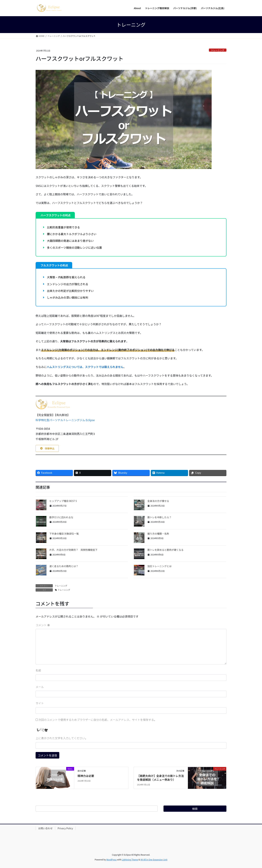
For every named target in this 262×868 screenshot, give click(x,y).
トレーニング (218, 50)
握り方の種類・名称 (158, 534)
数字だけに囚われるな (61, 517)
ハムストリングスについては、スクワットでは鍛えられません (85, 367)
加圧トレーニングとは (159, 566)
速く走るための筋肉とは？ (64, 566)
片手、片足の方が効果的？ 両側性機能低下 (73, 550)
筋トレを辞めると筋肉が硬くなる (165, 550)
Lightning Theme (130, 859)
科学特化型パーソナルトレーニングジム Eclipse (65, 420)
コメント (43, 625)
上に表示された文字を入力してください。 (62, 738)
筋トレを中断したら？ (159, 517)
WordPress (112, 859)
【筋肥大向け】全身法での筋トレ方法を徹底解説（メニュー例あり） (160, 778)
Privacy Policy (65, 828)
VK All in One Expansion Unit (154, 859)
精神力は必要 (86, 776)
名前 (38, 670)
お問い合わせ (45, 828)
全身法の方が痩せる (158, 501)
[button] (47, 448)
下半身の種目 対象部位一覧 (64, 534)
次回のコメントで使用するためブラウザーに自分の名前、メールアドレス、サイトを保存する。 (98, 720)
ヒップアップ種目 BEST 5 (63, 501)
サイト (40, 703)
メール (40, 687)
